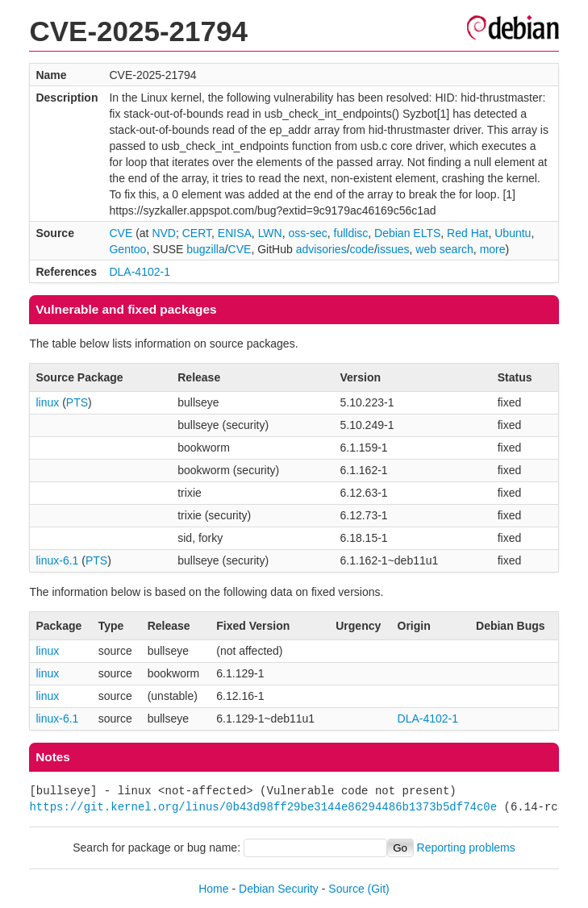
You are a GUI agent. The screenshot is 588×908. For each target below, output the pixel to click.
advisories (321, 249)
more (493, 249)
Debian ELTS (407, 233)
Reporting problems (466, 848)
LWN (270, 233)
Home (213, 889)
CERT (197, 233)
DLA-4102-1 (140, 272)
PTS (77, 402)
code (362, 249)
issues (394, 249)
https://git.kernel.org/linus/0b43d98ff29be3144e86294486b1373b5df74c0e (263, 807)
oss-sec (307, 233)
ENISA (235, 233)
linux (47, 402)
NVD (164, 233)
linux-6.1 (57, 560)
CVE (121, 233)
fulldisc (351, 233)
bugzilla (205, 249)
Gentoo (127, 249)
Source (346, 889)
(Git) (379, 889)
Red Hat (467, 233)
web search (444, 249)
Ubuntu (513, 233)
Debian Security (279, 889)
